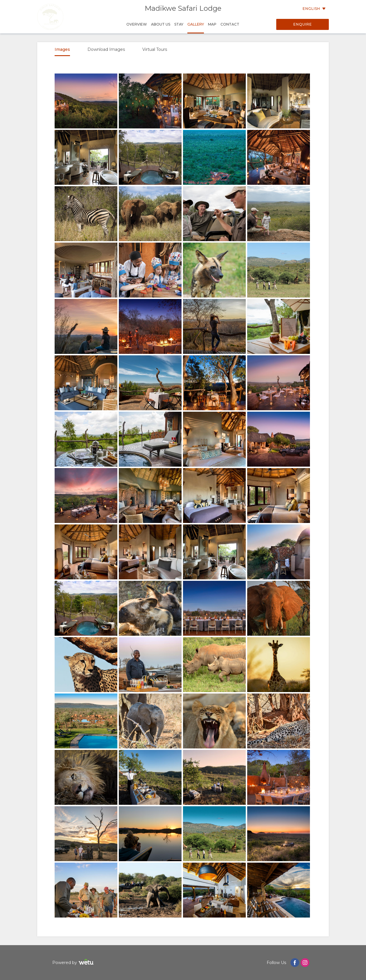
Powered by (74, 963)
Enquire (303, 24)
